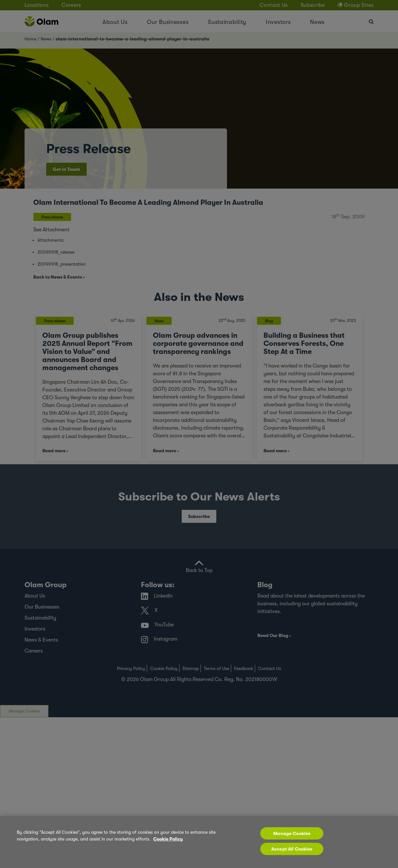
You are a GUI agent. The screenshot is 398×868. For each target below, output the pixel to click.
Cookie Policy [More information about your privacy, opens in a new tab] (168, 839)
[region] (199, 842)
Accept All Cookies (292, 849)
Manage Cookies (292, 833)
